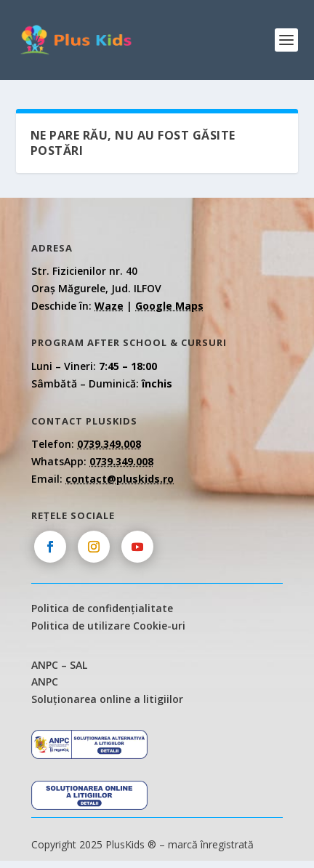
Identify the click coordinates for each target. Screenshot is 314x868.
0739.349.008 (109, 444)
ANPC (45, 682)
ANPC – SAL (59, 665)
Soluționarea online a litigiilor (107, 699)
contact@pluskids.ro (120, 479)
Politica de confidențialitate (102, 608)
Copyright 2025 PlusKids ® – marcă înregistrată (142, 844)
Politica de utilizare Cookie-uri (108, 626)
